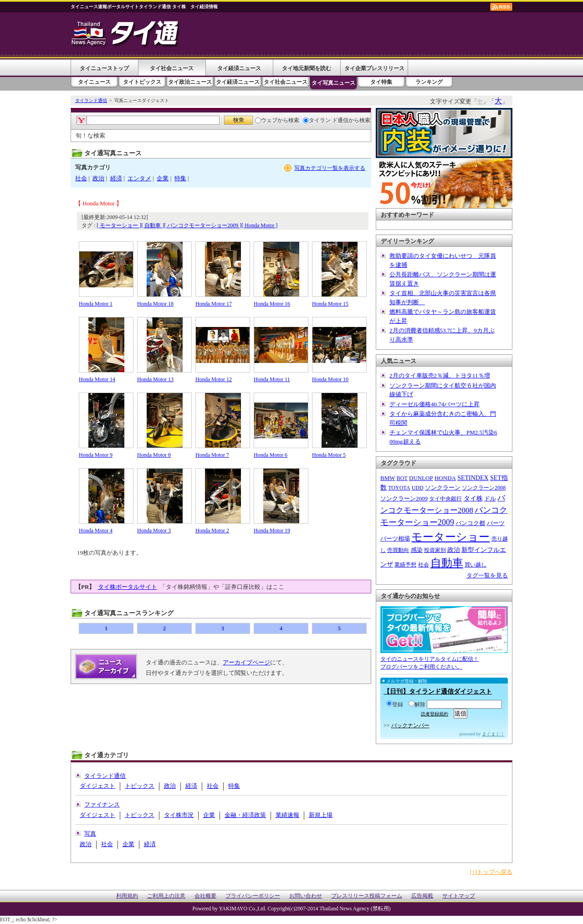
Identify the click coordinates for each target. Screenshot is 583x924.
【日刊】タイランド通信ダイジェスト (438, 692)
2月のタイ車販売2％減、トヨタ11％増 (440, 375)
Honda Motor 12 (214, 379)
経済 (116, 178)
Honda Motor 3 (154, 531)
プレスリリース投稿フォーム (367, 896)
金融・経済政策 (245, 815)
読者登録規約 (435, 714)
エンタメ (139, 178)
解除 (417, 704)
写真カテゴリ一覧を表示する (330, 168)
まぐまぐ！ (493, 734)
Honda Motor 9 (96, 455)
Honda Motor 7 (212, 455)
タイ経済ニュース (239, 68)
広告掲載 (422, 896)
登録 (395, 704)
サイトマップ (459, 896)
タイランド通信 (91, 100)
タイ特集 (381, 82)
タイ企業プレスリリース (374, 68)
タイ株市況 (179, 815)
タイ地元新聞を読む (307, 68)
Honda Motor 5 (329, 455)
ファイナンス (102, 804)
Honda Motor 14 (97, 379)
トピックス (140, 786)
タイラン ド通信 (326, 120)
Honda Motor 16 (272, 304)
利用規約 (127, 896)
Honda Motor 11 (272, 379)
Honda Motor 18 (155, 304)
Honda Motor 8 (154, 455)
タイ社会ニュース (172, 68)
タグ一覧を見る (487, 575)
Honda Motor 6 (271, 455)
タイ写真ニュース (333, 83)
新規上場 (321, 815)
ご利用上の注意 (166, 896)
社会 (81, 178)
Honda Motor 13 (155, 379)
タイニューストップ (104, 68)
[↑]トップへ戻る (491, 872)
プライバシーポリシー (253, 896)
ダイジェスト (97, 786)
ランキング (429, 82)
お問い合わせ (306, 896)
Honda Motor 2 (212, 531)
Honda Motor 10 (330, 379)
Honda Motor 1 (96, 304)
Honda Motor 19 (272, 531)
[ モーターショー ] (119, 225)
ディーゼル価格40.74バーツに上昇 (435, 404)
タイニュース (94, 82)
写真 (90, 834)
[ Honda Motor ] (259, 225)
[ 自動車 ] (153, 225)
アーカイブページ (246, 662)
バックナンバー (410, 725)
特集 (180, 178)
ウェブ (266, 120)
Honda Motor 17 (214, 304)
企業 (163, 178)
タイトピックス (142, 82)
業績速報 (287, 815)
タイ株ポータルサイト (128, 587)
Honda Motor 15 (330, 304)
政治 (98, 178)
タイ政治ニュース (190, 82)
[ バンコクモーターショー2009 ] (203, 225)
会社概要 (205, 896)
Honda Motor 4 (96, 531)
